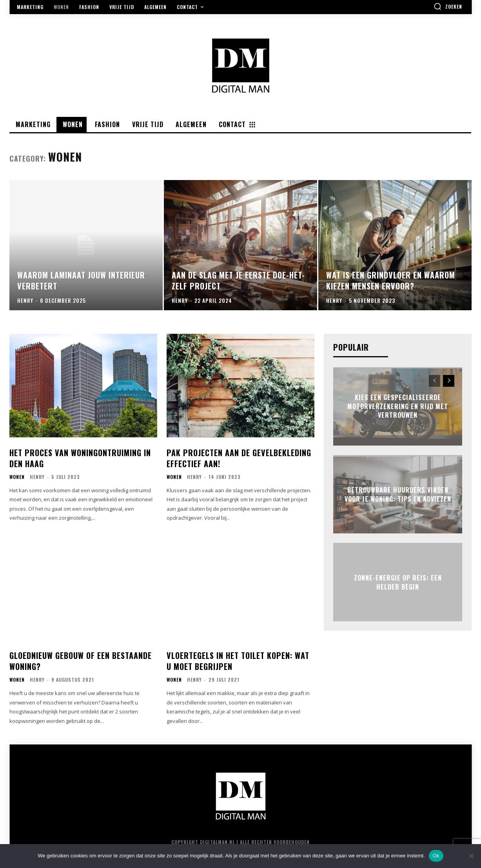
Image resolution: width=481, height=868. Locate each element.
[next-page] (449, 381)
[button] (448, 6)
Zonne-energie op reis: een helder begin (398, 582)
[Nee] (471, 856)
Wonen (17, 477)
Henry (37, 477)
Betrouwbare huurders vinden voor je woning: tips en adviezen (398, 494)
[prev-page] (435, 381)
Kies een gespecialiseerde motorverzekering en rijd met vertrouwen (398, 407)
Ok (436, 856)
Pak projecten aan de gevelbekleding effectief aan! (239, 458)
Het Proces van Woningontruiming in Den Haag (80, 458)
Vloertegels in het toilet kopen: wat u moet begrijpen (238, 661)
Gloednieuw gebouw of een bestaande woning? (81, 661)
